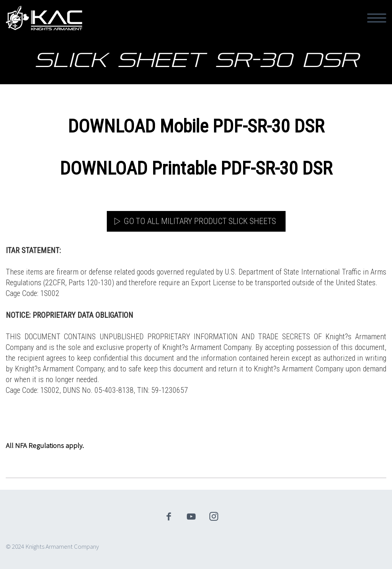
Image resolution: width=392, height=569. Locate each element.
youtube (191, 517)
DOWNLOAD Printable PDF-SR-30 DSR (196, 168)
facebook (169, 517)
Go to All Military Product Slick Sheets (200, 221)
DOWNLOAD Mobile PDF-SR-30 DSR (196, 126)
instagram (214, 517)
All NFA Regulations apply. (45, 445)
